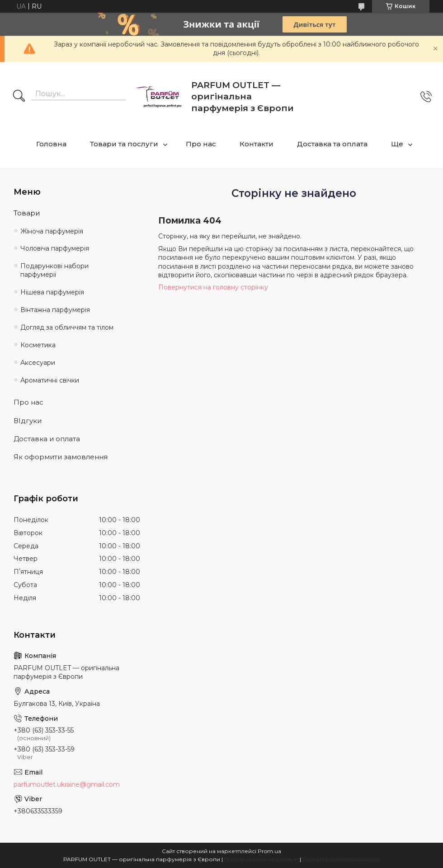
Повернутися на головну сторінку (213, 287)
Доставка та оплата (332, 144)
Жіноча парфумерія (52, 231)
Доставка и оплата (47, 439)
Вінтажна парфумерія (55, 310)
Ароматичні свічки (50, 380)
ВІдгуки (28, 421)
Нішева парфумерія (52, 292)
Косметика (38, 345)
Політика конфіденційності (341, 859)
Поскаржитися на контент (261, 859)
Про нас (201, 144)
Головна (51, 144)
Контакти (257, 144)
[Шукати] (19, 97)
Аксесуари (38, 363)
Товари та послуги (124, 144)
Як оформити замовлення (61, 457)
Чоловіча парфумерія (55, 248)
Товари (27, 213)
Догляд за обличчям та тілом (67, 327)
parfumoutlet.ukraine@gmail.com (67, 784)
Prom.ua (269, 851)
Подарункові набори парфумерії (54, 270)
